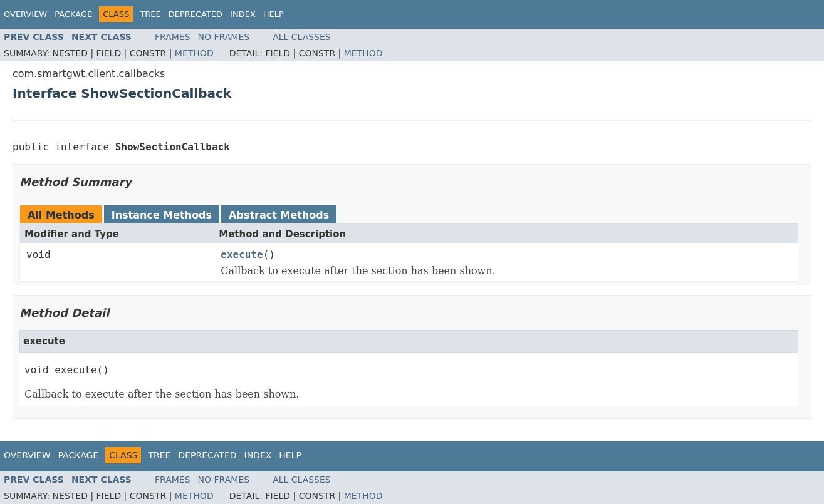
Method (194, 53)
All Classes (302, 37)
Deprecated (196, 14)
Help (274, 14)
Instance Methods (162, 215)
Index (243, 14)
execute (242, 255)
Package (73, 14)
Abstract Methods (279, 215)
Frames (173, 37)
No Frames (224, 37)
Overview (25, 14)
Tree (150, 14)
